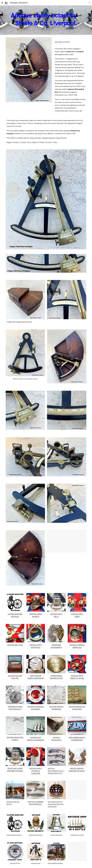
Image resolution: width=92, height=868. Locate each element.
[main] (46, 20)
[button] (2, 3)
